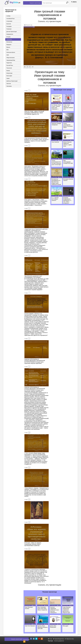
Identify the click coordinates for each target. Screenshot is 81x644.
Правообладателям (58, 639)
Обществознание (10, 58)
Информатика (10, 34)
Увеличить (72, 25)
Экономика (9, 87)
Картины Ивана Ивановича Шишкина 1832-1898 (43, 627)
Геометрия (9, 29)
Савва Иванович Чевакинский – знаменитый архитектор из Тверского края (68, 610)
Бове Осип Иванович (30, 626)
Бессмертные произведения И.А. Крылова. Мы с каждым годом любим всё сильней (56, 182)
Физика (8, 71)
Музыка (8, 47)
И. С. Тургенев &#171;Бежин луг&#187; (55, 199)
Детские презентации (11, 32)
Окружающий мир (10, 61)
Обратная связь (69, 639)
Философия (9, 76)
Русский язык (9, 66)
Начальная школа (10, 53)
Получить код (28, 25)
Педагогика (9, 63)
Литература (9, 40)
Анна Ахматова (55, 142)
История (8, 37)
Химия (8, 79)
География (9, 26)
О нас (50, 639)
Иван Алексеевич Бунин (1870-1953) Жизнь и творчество (43, 609)
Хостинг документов (59, 641)
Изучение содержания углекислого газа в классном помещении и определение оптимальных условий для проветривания (55, 613)
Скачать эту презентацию (50, 21)
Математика (9, 42)
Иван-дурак (66, 626)
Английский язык (10, 19)
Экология (8, 84)
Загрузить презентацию (35, 3)
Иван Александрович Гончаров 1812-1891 (68, 162)
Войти (74, 2)
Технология (9, 68)
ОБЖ (7, 55)
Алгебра (8, 16)
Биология (8, 24)
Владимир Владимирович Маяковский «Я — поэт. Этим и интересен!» (68, 200)
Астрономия (9, 21)
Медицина (9, 45)
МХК (7, 50)
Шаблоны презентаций (12, 81)
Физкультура (9, 74)
